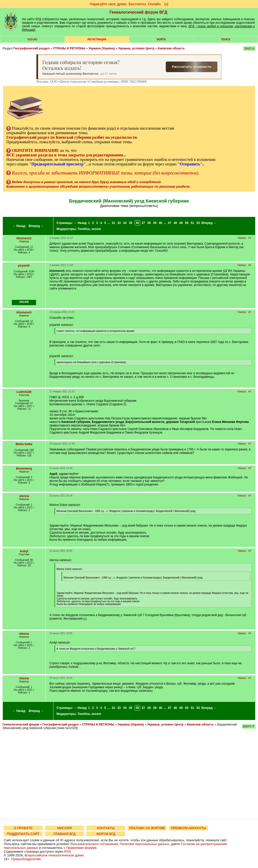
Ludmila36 (24, 392)
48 (175, 223)
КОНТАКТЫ (106, 828)
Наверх (242, 238)
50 (187, 223)
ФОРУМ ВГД (106, 834)
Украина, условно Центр (136, 48)
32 (113, 223)
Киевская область (171, 48)
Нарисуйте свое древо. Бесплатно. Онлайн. (126, 4)
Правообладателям (26, 859)
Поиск (226, 39)
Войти (161, 39)
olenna (24, 496)
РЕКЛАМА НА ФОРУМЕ (147, 828)
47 (169, 223)
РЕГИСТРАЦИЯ (97, 39)
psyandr (24, 266)
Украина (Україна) (102, 48)
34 (125, 223)
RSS (68, 851)
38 (149, 223)
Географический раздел (31, 48)
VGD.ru (32, 39)
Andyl (24, 551)
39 (155, 223)
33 (119, 223)
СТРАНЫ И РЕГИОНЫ (69, 48)
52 (198, 223)
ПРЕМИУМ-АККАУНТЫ (188, 828)
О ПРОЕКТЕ (23, 828)
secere (96, 229)
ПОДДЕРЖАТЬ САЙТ (23, 834)
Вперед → (36, 226)
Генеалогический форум (21, 725)
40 (160, 223)
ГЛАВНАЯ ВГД (65, 834)
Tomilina (84, 229)
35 (130, 223)
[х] (166, 4)
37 (143, 223)
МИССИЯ (64, 828)
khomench (24, 238)
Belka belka (24, 444)
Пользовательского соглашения (94, 844)
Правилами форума (81, 848)
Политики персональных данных (144, 844)
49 (181, 223)
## (250, 238)
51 (192, 223)
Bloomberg (24, 469)
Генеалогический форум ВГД (138, 12)
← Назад (19, 226)
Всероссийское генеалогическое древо (54, 855)
